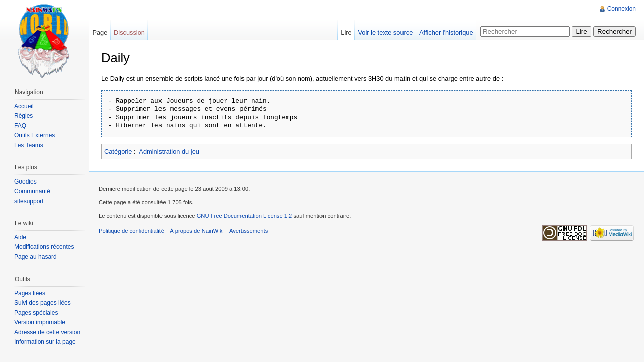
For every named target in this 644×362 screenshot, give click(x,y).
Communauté (32, 191)
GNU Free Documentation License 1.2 (245, 216)
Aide (20, 237)
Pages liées (30, 293)
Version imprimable (40, 322)
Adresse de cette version (47, 332)
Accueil (24, 106)
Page (100, 32)
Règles (23, 116)
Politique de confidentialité (131, 231)
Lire (346, 32)
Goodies (25, 182)
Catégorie (118, 152)
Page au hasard (35, 257)
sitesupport (29, 201)
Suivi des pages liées (43, 303)
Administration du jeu (169, 152)
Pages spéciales (36, 313)
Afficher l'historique (446, 32)
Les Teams (29, 145)
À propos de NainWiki (197, 231)
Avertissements (249, 231)
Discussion (129, 32)
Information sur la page (45, 342)
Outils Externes (34, 135)
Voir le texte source (385, 32)
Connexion (622, 9)
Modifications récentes (44, 247)
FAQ (20, 126)
